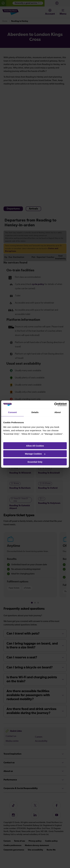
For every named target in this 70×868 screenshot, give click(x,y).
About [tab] (58, 412)
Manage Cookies (35, 454)
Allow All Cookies (35, 446)
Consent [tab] (12, 412)
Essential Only (35, 462)
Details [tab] (35, 412)
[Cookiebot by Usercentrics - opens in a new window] (54, 404)
